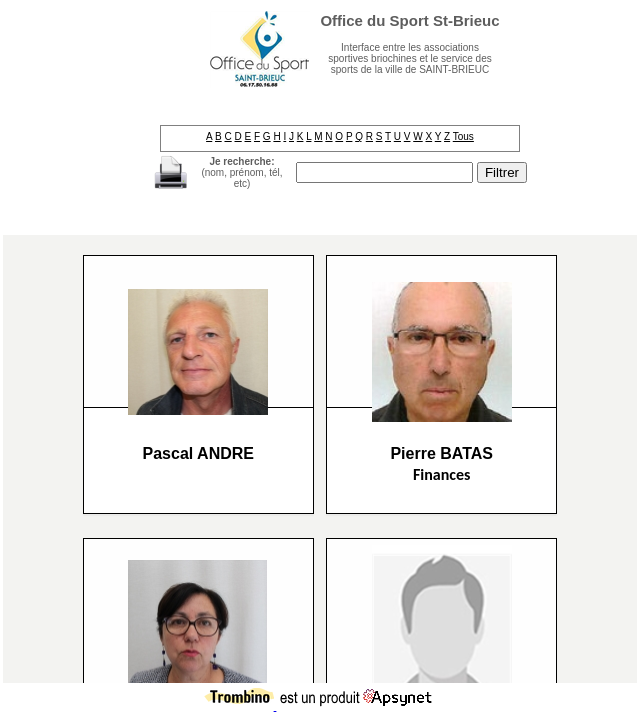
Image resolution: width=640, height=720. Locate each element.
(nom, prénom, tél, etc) (241, 172)
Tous (463, 136)
